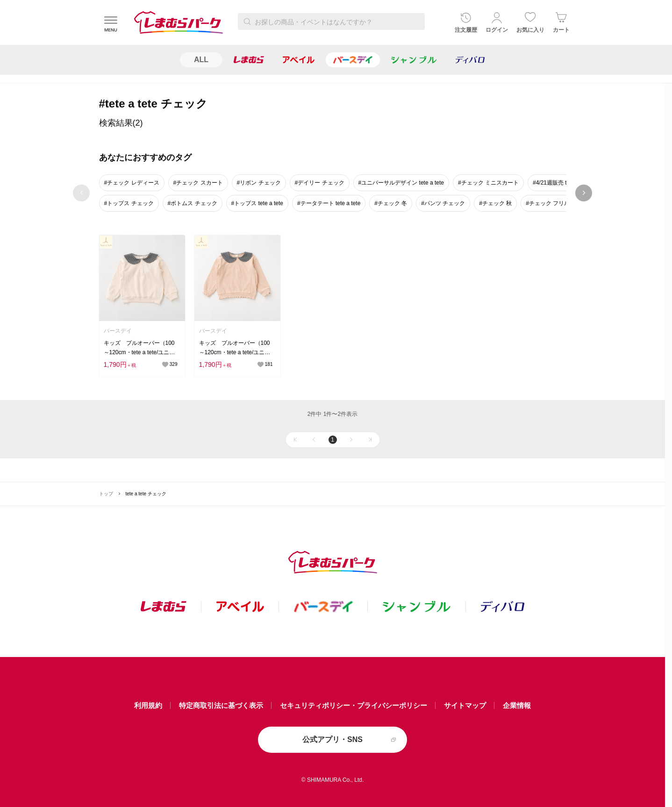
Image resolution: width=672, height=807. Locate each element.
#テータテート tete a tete (329, 203)
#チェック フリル (548, 203)
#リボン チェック (259, 183)
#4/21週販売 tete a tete (561, 183)
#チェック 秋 (495, 203)
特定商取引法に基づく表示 (221, 705)
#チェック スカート (198, 183)
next (584, 193)
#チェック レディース (132, 183)
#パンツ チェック (443, 203)
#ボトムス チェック (193, 203)
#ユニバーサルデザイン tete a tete (401, 183)
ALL (201, 60)
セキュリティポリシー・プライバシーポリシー (354, 705)
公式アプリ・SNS (332, 739)
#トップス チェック (129, 203)
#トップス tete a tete (257, 203)
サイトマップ (465, 705)
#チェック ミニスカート (488, 183)
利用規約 (148, 705)
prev (82, 193)
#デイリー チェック (320, 183)
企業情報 (517, 705)
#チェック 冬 (391, 203)
